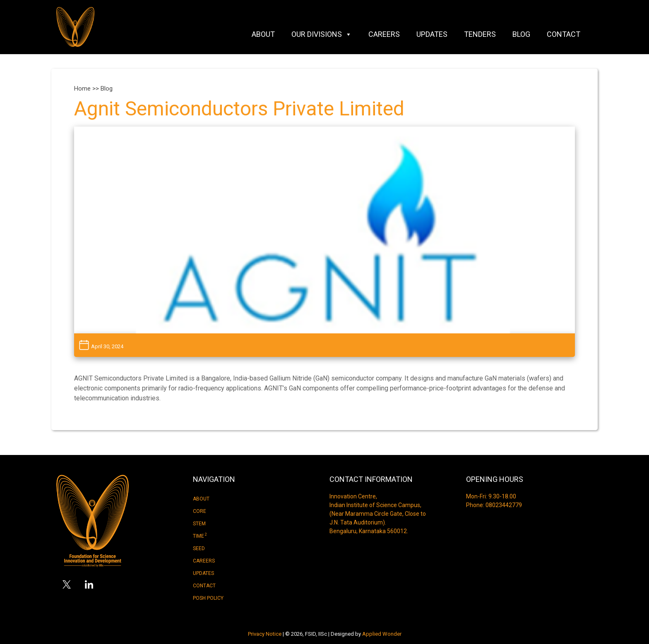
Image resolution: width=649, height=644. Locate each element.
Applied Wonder (382, 634)
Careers (384, 34)
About (263, 34)
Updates (432, 34)
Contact (564, 34)
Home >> (87, 89)
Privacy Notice (265, 634)
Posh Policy (208, 598)
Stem (199, 524)
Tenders (480, 34)
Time (200, 536)
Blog (521, 34)
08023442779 (504, 505)
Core (200, 511)
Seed (199, 548)
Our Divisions (322, 34)
